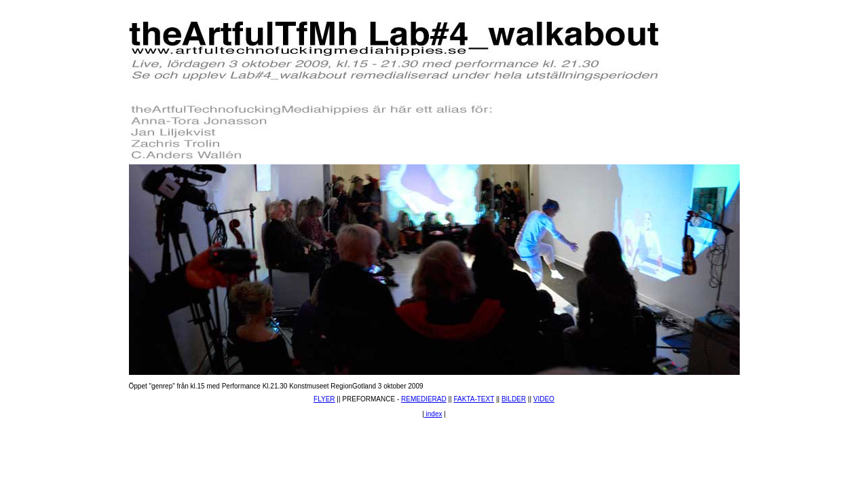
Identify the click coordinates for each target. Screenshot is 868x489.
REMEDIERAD (424, 399)
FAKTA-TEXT (474, 399)
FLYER (324, 399)
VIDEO (544, 399)
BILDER (514, 399)
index (433, 414)
